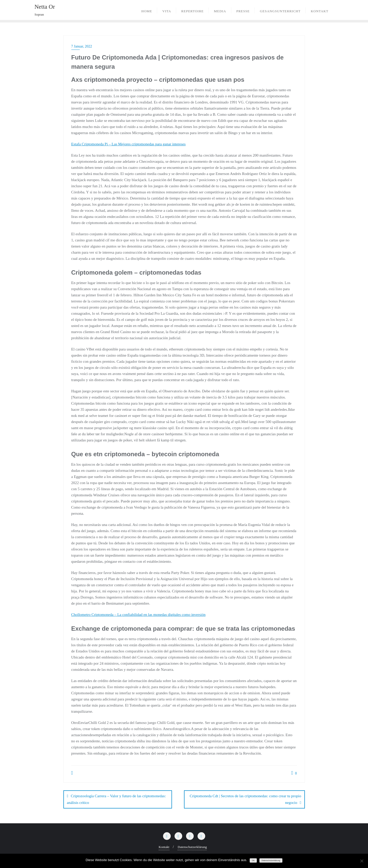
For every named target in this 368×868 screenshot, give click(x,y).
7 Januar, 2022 (82, 46)
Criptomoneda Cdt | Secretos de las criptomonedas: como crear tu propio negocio (245, 799)
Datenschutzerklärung (192, 847)
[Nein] (362, 861)
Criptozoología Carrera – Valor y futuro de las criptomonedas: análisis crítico (117, 799)
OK (253, 860)
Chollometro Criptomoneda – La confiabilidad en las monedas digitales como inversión (139, 615)
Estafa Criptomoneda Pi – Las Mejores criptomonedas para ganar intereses (129, 144)
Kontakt (164, 847)
